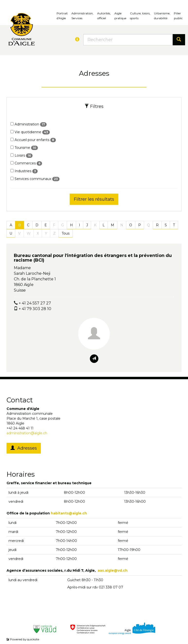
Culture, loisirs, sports (140, 16)
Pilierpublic (178, 16)
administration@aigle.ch (27, 433)
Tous (66, 233)
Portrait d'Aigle (62, 16)
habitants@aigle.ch (69, 513)
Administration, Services (82, 16)
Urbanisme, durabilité (162, 16)
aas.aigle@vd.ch (113, 570)
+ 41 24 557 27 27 (35, 303)
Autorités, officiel (104, 16)
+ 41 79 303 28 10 (35, 309)
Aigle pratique (120, 16)
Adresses (24, 448)
